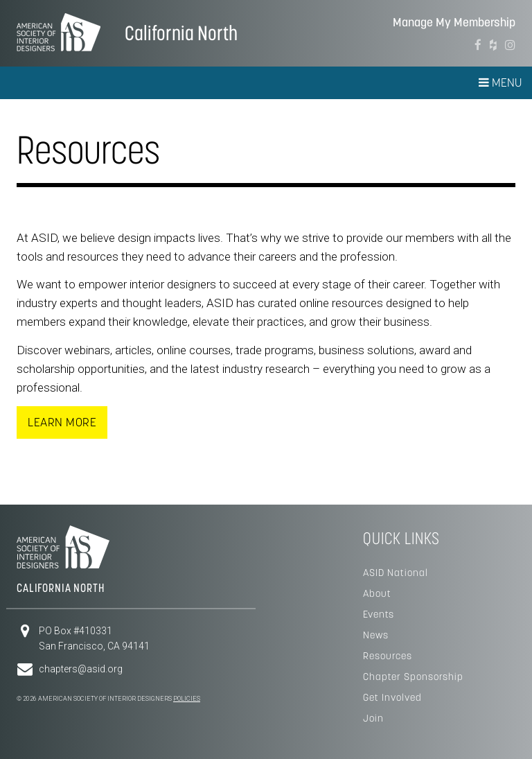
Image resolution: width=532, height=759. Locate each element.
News (376, 635)
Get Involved (392, 697)
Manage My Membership (454, 23)
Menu (500, 82)
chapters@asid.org (81, 669)
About (377, 593)
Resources (388, 656)
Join (373, 718)
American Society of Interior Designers (59, 32)
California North (181, 33)
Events (379, 614)
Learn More (62, 422)
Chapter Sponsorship (413, 677)
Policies (187, 699)
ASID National (396, 573)
